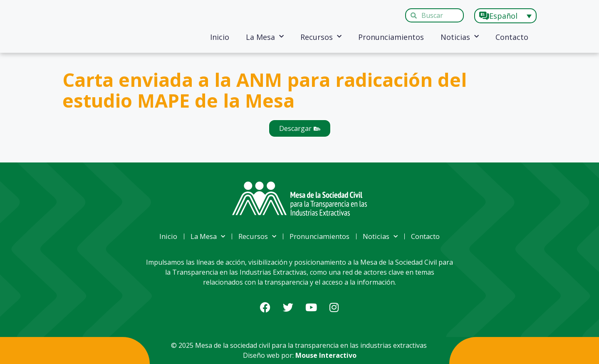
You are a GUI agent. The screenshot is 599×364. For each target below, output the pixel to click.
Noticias (460, 37)
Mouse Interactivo (326, 355)
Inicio (220, 37)
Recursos (321, 37)
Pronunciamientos (391, 37)
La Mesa (265, 37)
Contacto (512, 37)
